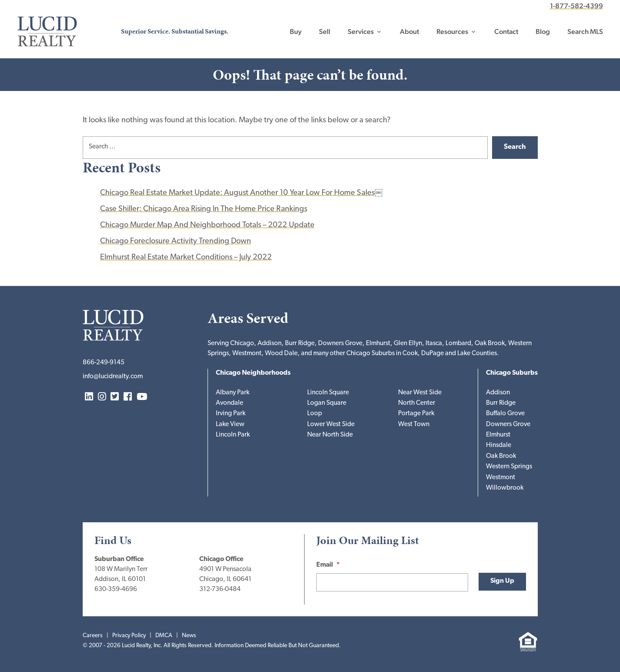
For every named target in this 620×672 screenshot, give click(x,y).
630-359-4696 (116, 590)
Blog (543, 32)
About (409, 32)
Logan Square (327, 403)
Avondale (230, 403)
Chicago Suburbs (512, 373)
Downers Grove (508, 425)
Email (328, 565)
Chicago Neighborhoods (253, 373)
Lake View (230, 425)
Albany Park (233, 393)
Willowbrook (505, 488)
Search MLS (585, 32)
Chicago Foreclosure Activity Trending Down (176, 241)
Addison (498, 393)
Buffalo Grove (505, 414)
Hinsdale (499, 445)
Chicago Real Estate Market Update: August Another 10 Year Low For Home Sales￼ (241, 193)
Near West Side (420, 393)
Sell (325, 32)
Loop (315, 414)
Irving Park (231, 414)
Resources (452, 32)
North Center (417, 403)
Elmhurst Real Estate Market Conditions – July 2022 (186, 257)
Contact (506, 32)
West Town (414, 425)
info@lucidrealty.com (113, 377)
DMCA (164, 636)
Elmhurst (498, 435)
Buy (296, 32)
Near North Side (330, 435)
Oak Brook (501, 456)
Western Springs (509, 467)
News (189, 636)
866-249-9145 (104, 363)
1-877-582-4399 (576, 6)
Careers (93, 636)
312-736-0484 (220, 590)
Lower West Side (331, 425)
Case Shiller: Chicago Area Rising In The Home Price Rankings (204, 209)
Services (361, 32)
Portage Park (416, 414)
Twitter (115, 397)
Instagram (102, 397)
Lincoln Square (328, 393)
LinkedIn (89, 397)
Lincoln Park (233, 435)
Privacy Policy (129, 636)
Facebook (128, 397)
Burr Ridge (501, 403)
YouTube (142, 397)
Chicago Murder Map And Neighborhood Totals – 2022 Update (207, 225)
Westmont (501, 478)
